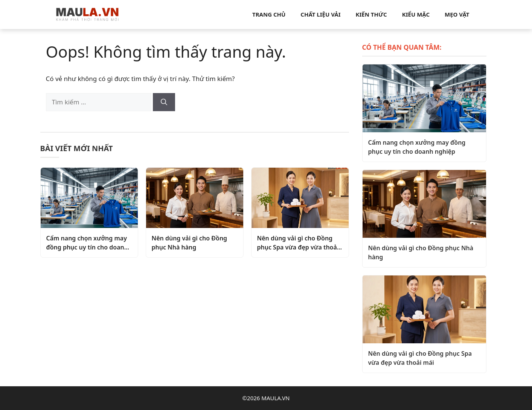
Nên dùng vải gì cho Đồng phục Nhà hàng (190, 243)
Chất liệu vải (320, 14)
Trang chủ (269, 14)
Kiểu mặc (416, 14)
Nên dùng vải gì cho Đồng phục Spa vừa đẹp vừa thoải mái (298, 243)
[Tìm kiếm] (164, 102)
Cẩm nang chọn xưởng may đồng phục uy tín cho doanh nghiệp (87, 243)
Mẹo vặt (457, 14)
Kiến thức (371, 14)
